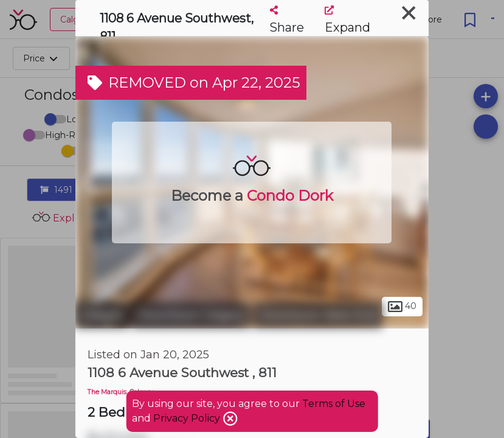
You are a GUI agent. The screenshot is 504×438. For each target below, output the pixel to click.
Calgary (102, 315)
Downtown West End (318, 315)
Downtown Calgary (192, 315)
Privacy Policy (188, 418)
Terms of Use (334, 404)
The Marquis (107, 392)
